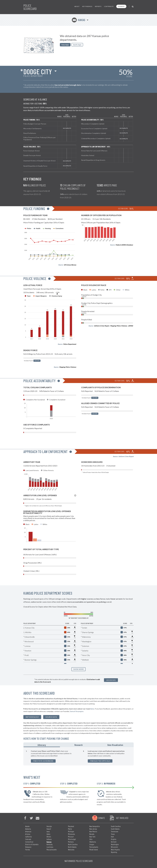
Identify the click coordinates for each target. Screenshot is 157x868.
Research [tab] (79, 745)
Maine (70, 829)
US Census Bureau (70, 265)
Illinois (49, 837)
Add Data (37, 361)
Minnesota (71, 834)
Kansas (78, 20)
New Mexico (93, 831)
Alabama (28, 829)
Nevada (92, 834)
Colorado (28, 839)
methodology (32, 717)
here (92, 709)
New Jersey (93, 829)
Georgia (49, 826)
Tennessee (115, 831)
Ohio (91, 839)
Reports (98, 6)
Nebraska (71, 849)
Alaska (27, 826)
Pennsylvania (94, 847)
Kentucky (50, 844)
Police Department (70, 344)
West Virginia (115, 849)
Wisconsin (114, 847)
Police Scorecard (30, 7)
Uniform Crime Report (102, 326)
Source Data (51, 717)
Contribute (109, 6)
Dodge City (38, 71)
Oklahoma (93, 842)
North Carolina (73, 844)
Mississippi (72, 839)
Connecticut (29, 842)
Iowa (48, 831)
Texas (113, 834)
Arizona (28, 834)
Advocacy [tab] (42, 745)
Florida (28, 849)
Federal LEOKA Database (124, 245)
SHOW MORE (78, 669)
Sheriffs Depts (77, 45)
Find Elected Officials (100, 761)
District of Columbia (32, 844)
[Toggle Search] (133, 6)
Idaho (48, 834)
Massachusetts (52, 849)
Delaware (28, 847)
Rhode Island (94, 849)
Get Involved (122, 818)
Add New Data (111, 680)
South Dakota (115, 829)
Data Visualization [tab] (115, 745)
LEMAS (130, 326)
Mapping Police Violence (68, 367)
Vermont (114, 842)
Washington (115, 844)
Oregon (92, 844)
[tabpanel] (78, 756)
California (28, 837)
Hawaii (49, 829)
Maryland (71, 826)
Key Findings (87, 6)
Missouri (71, 837)
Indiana (49, 839)
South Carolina (116, 826)
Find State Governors (43, 761)
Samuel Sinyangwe (77, 711)
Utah (112, 837)
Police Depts (65, 45)
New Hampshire (95, 826)
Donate (121, 6)
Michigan (71, 831)
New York (92, 837)
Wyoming (114, 852)
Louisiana (50, 847)
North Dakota (72, 847)
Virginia (114, 839)
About (77, 6)
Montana (71, 842)
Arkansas (28, 831)
